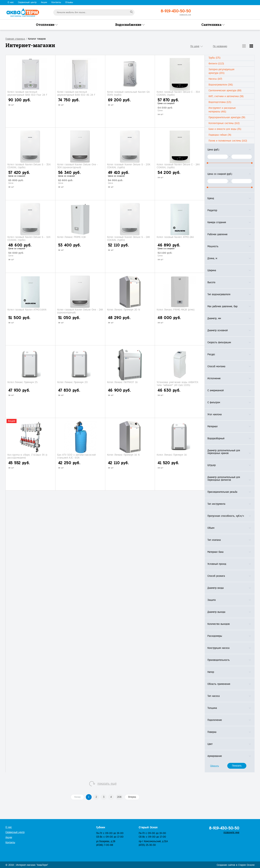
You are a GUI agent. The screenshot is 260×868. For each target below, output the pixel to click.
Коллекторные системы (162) (224, 123)
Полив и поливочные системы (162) (228, 141)
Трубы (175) (214, 58)
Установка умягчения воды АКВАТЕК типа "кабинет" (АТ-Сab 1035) (177, 384)
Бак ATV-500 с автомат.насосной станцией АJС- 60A (77, 456)
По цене (195, 46)
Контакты (56, 2)
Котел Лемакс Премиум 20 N (124, 310)
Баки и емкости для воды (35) (225, 129)
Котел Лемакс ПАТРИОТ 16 (122, 382)
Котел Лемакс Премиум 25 (23, 382)
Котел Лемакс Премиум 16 (172, 455)
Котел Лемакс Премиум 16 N (123, 455)
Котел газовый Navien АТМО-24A (175, 237)
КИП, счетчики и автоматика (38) (226, 96)
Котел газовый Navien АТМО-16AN (27, 310)
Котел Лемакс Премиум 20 (72, 382)
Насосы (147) (215, 79)
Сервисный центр (27, 2)
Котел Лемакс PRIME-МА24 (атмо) (176, 310)
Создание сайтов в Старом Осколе (236, 865)
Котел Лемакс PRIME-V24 (72, 237)
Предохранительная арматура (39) (227, 117)
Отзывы (69, 2)
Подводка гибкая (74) (220, 135)
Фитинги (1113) (216, 64)
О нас (11, 2)
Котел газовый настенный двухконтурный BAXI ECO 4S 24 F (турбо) (76, 95)
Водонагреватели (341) (221, 85)
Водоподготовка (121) (220, 102)
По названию (220, 46)
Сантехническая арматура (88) (225, 90)
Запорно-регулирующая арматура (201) (221, 71)
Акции (44, 2)
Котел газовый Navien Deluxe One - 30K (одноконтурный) (78, 166)
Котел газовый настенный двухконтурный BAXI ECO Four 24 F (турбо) (27, 95)
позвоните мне (185, 14)
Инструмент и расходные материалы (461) (222, 110)
